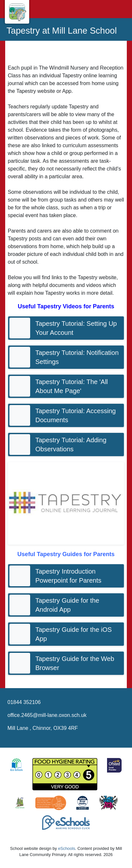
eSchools (67, 848)
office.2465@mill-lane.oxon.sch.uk (47, 715)
